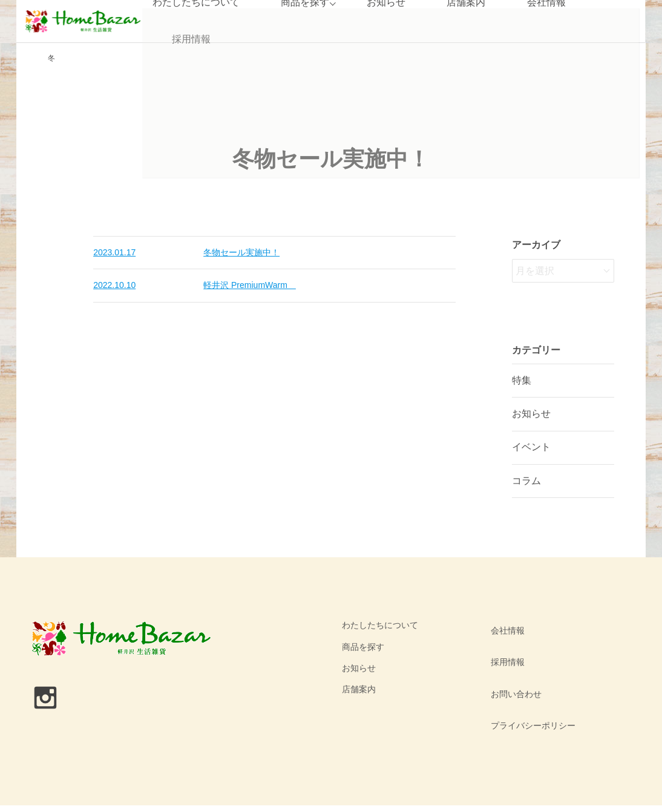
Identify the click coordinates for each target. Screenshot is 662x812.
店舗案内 (359, 689)
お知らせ (531, 414)
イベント (531, 447)
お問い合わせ (513, 668)
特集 (522, 380)
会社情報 (505, 625)
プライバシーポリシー (530, 689)
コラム (526, 481)
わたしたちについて (380, 625)
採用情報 (190, 39)
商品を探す (363, 647)
